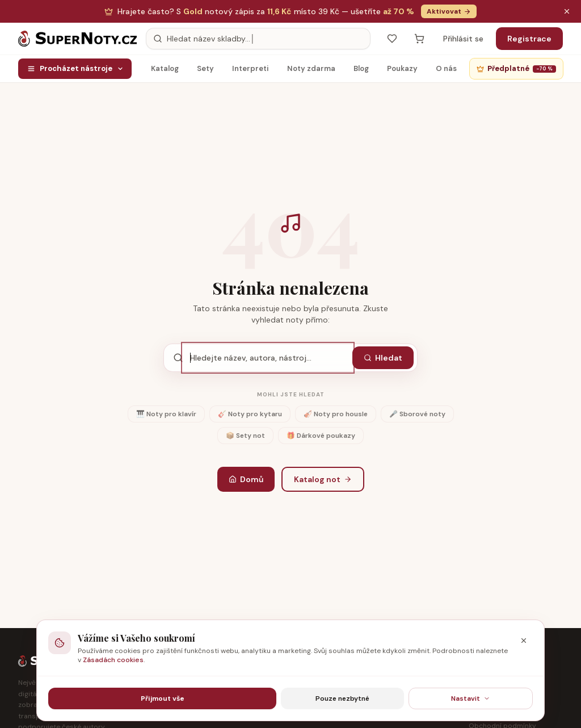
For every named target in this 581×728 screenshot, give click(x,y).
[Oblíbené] (392, 39)
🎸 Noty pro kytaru (250, 414)
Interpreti (250, 71)
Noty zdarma (311, 71)
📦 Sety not (245, 436)
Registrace (529, 39)
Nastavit (471, 698)
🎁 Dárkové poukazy (321, 436)
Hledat (383, 358)
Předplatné (516, 68)
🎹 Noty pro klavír (166, 414)
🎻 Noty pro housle (336, 414)
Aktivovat (449, 11)
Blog (361, 71)
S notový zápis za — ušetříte (266, 11)
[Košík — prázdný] (419, 39)
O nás (446, 71)
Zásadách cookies (113, 660)
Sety (205, 71)
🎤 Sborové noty (417, 414)
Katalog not (323, 479)
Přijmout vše (163, 698)
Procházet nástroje (75, 68)
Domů (246, 479)
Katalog (165, 71)
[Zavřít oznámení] (567, 11)
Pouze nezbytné (342, 698)
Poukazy (402, 71)
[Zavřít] (524, 641)
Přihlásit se (463, 39)
